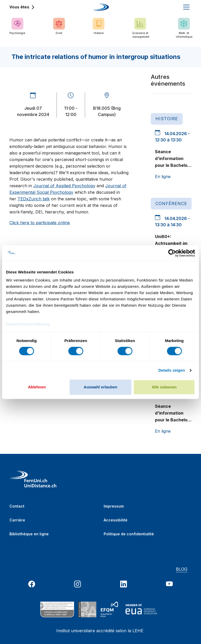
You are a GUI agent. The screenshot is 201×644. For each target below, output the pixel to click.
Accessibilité (116, 520)
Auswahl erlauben (100, 387)
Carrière (17, 520)
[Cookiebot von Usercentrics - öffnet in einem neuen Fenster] (172, 253)
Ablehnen (37, 387)
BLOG (182, 569)
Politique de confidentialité (129, 534)
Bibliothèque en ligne (29, 534)
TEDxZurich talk (34, 199)
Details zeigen (172, 370)
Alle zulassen (164, 387)
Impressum (114, 506)
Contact (17, 506)
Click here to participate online (40, 223)
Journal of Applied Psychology (64, 186)
